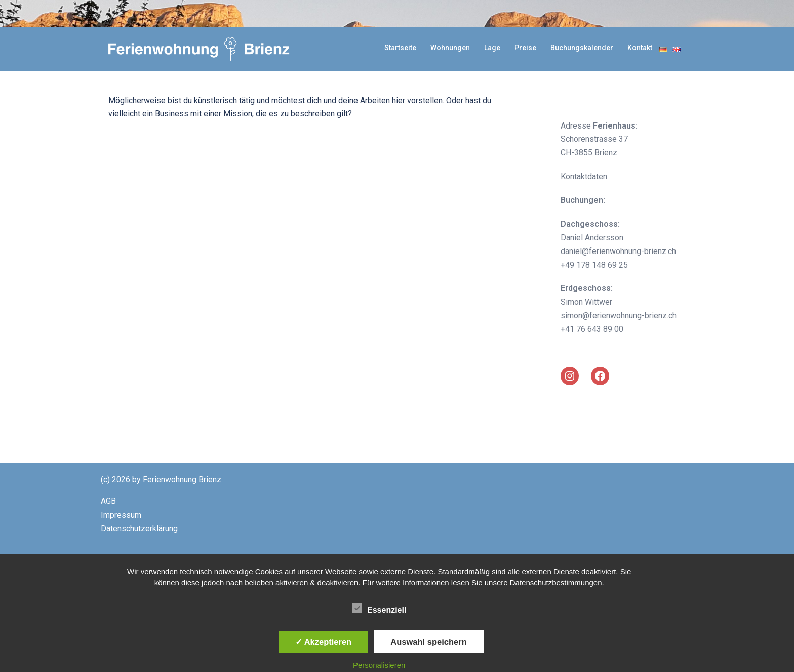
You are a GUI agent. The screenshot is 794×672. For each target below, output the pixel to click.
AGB (108, 501)
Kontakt (640, 48)
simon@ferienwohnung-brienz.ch (619, 316)
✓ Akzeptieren (324, 642)
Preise (525, 48)
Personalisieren (379, 665)
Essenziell (379, 609)
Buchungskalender (582, 48)
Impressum (121, 515)
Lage (492, 48)
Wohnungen (450, 48)
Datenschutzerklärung (139, 529)
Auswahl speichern (428, 642)
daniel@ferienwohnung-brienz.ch (618, 251)
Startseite (400, 48)
